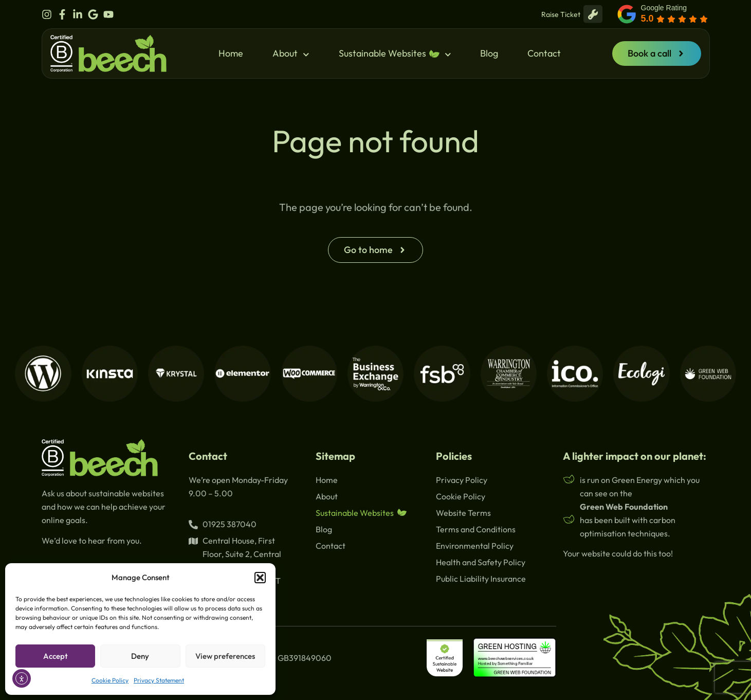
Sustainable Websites (395, 53)
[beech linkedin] (80, 14)
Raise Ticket (572, 14)
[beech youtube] (111, 14)
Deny (140, 656)
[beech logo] (108, 53)
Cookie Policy (110, 680)
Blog (489, 53)
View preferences (225, 656)
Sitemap (335, 456)
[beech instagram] (49, 14)
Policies (454, 456)
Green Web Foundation (624, 507)
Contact (544, 53)
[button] (260, 578)
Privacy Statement (159, 680)
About (291, 53)
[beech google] (96, 14)
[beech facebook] (65, 14)
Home (231, 53)
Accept (56, 656)
